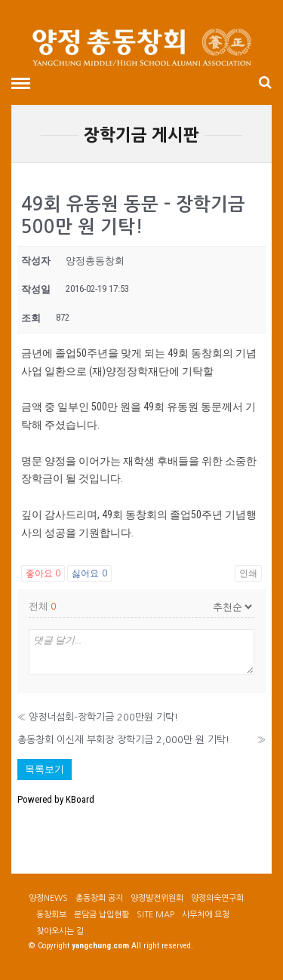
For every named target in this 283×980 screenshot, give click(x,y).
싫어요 (89, 573)
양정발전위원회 (157, 898)
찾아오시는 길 (60, 931)
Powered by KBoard (56, 799)
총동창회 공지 (99, 898)
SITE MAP (155, 915)
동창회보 (51, 915)
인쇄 (248, 573)
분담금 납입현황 (102, 915)
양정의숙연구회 (217, 898)
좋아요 (43, 573)
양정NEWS (48, 898)
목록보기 (45, 769)
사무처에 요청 (206, 915)
